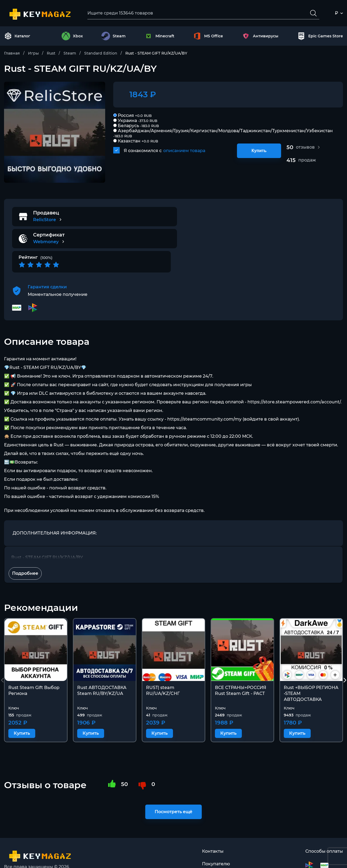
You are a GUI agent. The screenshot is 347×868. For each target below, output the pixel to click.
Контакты (213, 829)
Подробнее (25, 551)
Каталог (17, 36)
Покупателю (216, 842)
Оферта (211, 855)
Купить (259, 151)
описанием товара (184, 151)
